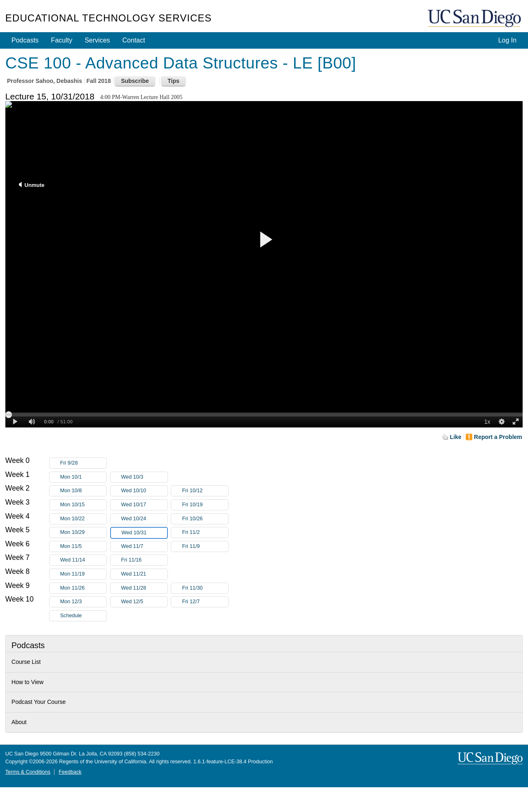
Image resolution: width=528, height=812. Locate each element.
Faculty (62, 40)
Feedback (70, 772)
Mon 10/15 (83, 505)
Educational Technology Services (108, 18)
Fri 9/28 (83, 463)
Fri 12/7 (205, 602)
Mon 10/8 (83, 491)
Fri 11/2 (205, 532)
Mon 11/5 (83, 546)
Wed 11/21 (144, 574)
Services (97, 40)
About (19, 722)
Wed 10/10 (144, 491)
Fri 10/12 (205, 491)
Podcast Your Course (39, 702)
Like (456, 437)
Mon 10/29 (83, 532)
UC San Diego (475, 19)
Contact (134, 40)
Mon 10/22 (83, 519)
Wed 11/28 (144, 588)
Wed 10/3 (144, 477)
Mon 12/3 (83, 602)
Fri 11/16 (144, 560)
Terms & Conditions (28, 772)
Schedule (71, 616)
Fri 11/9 (205, 546)
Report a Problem (498, 437)
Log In (507, 40)
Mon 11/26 (83, 588)
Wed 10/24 (144, 519)
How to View (28, 682)
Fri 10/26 (205, 519)
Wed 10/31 (144, 533)
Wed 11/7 (144, 546)
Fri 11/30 (205, 588)
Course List (26, 662)
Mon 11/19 (83, 574)
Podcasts (25, 40)
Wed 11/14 (83, 560)
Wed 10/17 (144, 505)
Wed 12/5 (144, 602)
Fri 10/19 (205, 505)
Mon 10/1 (83, 477)
